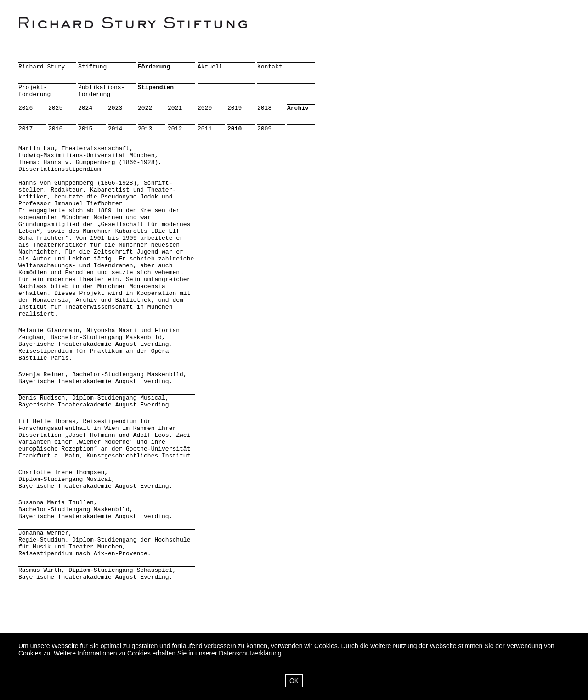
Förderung (154, 67)
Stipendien (156, 87)
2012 (175, 129)
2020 (205, 108)
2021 (175, 108)
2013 (145, 129)
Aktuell (210, 67)
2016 (55, 129)
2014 (115, 129)
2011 (205, 129)
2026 (25, 108)
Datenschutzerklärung (250, 653)
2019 (235, 108)
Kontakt (270, 67)
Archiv (298, 108)
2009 (264, 129)
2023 (115, 108)
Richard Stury (42, 67)
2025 (55, 108)
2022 (145, 108)
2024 (85, 108)
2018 (264, 108)
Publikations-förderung (101, 91)
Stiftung (92, 67)
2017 (25, 129)
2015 (85, 129)
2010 (235, 129)
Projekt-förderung (34, 91)
